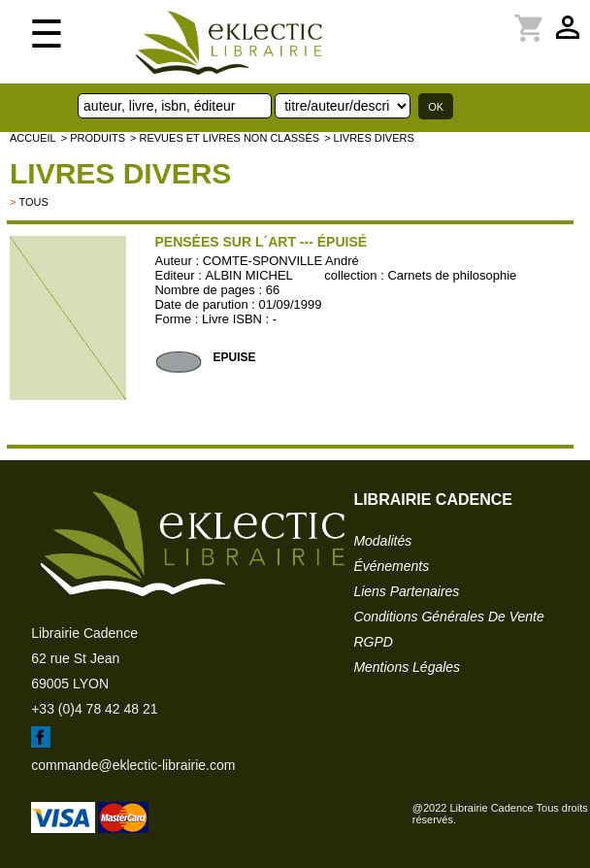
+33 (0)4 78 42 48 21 (94, 709)
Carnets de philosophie (452, 275)
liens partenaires (406, 591)
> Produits (93, 138)
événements (391, 566)
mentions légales (407, 667)
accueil (33, 138)
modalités (382, 541)
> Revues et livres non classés (225, 138)
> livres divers (369, 138)
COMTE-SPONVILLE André (281, 261)
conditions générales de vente (448, 617)
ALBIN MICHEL (249, 275)
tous (33, 202)
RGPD (373, 642)
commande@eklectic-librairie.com (133, 765)
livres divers (120, 173)
